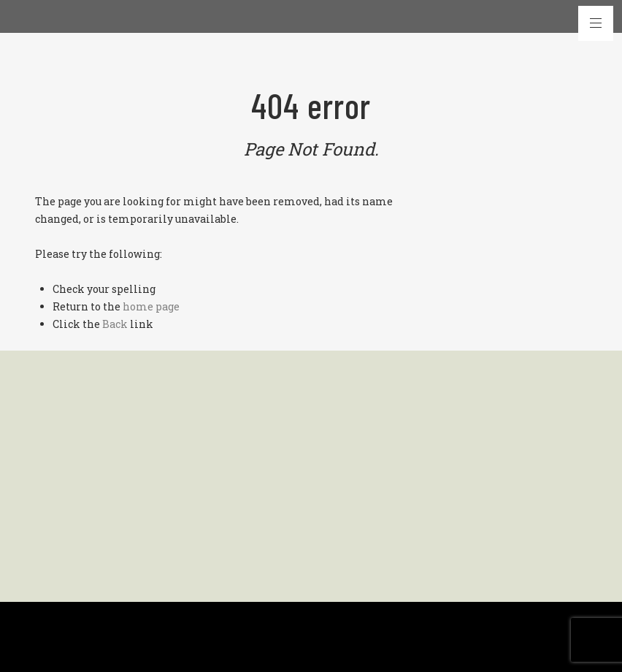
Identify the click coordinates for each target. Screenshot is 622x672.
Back (115, 324)
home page (151, 306)
